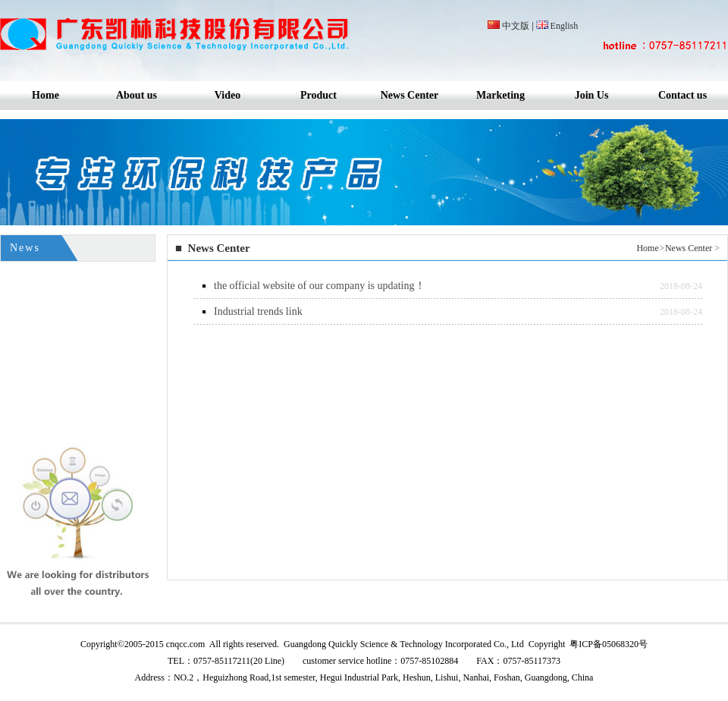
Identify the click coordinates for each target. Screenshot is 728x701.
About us (136, 95)
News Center (410, 95)
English (565, 26)
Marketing (500, 95)
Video (227, 95)
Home (45, 95)
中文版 (516, 26)
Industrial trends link (258, 311)
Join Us (592, 95)
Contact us (682, 95)
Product (318, 95)
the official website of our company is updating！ (320, 286)
